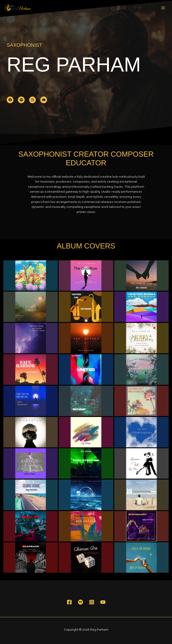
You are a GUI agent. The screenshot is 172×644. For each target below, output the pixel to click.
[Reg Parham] (18, 8)
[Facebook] (69, 602)
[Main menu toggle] (163, 8)
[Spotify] (81, 602)
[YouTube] (103, 602)
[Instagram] (92, 602)
